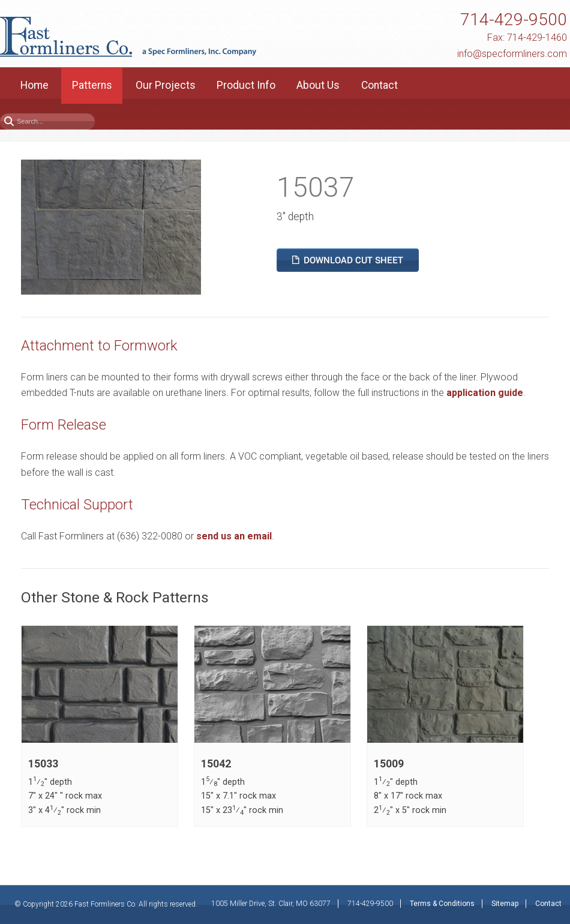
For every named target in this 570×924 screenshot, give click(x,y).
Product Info (246, 85)
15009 (389, 764)
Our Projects (166, 85)
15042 (216, 764)
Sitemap (505, 904)
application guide (485, 393)
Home (34, 85)
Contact (379, 85)
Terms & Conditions (442, 904)
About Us (318, 85)
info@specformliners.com (512, 54)
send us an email (234, 536)
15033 (43, 764)
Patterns (92, 85)
